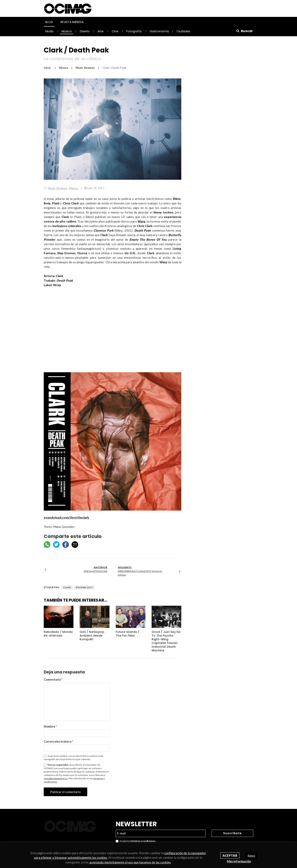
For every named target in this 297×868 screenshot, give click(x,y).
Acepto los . (136, 841)
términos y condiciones (143, 841)
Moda (49, 31)
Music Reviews (58, 188)
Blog (49, 22)
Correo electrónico (58, 741)
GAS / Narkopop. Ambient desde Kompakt (92, 636)
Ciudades (183, 31)
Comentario (53, 679)
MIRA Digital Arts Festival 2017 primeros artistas (140, 573)
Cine (115, 31)
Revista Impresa (72, 22)
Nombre (50, 726)
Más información (239, 861)
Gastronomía (159, 31)
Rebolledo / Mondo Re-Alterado (58, 634)
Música (67, 31)
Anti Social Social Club (95, 571)
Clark (67, 587)
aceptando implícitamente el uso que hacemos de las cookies (130, 862)
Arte (101, 31)
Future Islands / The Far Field (127, 634)
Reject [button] (251, 856)
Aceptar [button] (230, 855)
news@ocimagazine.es (56, 778)
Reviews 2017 (84, 587)
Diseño (85, 31)
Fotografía (134, 31)
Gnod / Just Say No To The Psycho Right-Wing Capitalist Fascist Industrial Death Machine (166, 641)
